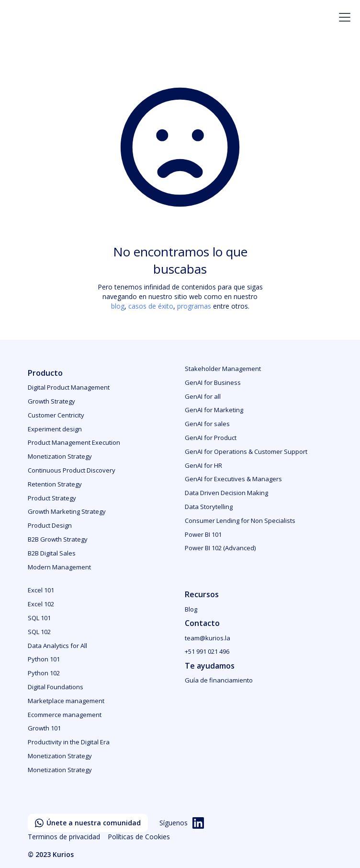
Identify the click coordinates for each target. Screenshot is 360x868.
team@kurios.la (208, 638)
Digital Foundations (56, 687)
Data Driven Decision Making (226, 493)
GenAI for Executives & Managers (233, 479)
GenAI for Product (211, 438)
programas (194, 306)
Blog (191, 609)
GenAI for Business (213, 382)
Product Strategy (52, 498)
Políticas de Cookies (139, 837)
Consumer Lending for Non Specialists (240, 521)
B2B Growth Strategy (58, 539)
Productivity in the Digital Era (69, 742)
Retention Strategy (55, 484)
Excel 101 (41, 590)
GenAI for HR (203, 465)
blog (118, 306)
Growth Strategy (51, 401)
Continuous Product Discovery (72, 470)
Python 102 (44, 673)
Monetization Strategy (60, 456)
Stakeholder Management (223, 369)
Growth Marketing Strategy (67, 511)
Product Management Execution (74, 442)
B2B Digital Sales (52, 553)
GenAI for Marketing (214, 410)
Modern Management (59, 567)
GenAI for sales (207, 424)
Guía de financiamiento (219, 680)
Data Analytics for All (57, 646)
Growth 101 (44, 728)
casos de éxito (151, 306)
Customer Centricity (56, 415)
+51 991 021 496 (207, 651)
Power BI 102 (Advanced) (220, 548)
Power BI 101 (203, 534)
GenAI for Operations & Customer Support (246, 451)
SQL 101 (39, 618)
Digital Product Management (69, 387)
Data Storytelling (209, 507)
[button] (343, 17)
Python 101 (44, 659)
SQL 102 (39, 632)
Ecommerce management (65, 715)
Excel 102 (41, 604)
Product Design (50, 525)
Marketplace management (66, 701)
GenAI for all (203, 396)
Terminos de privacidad (64, 837)
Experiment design (55, 429)
